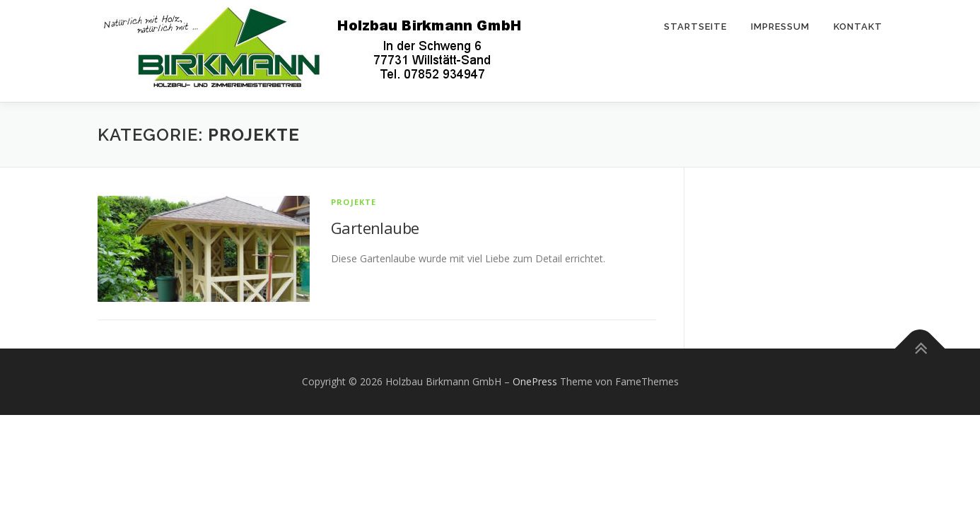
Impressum (780, 27)
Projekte (354, 202)
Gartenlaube (375, 228)
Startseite (695, 27)
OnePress (535, 381)
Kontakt (858, 27)
